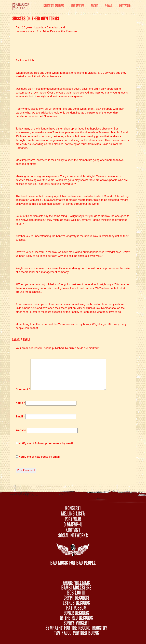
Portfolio (125, 5)
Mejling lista (73, 513)
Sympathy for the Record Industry (76, 627)
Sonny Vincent (76, 622)
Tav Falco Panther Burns (76, 632)
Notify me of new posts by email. (39, 457)
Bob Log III (76, 592)
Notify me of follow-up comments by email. (46, 443)
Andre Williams (76, 582)
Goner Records (76, 612)
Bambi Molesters (76, 587)
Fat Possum (76, 607)
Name (20, 403)
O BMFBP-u (73, 524)
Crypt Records (76, 597)
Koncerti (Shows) (54, 5)
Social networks (73, 535)
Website (21, 430)
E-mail (109, 5)
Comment (23, 389)
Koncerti (73, 507)
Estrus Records (76, 602)
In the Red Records (76, 617)
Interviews (77, 5)
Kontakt (73, 529)
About (94, 5)
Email (20, 417)
